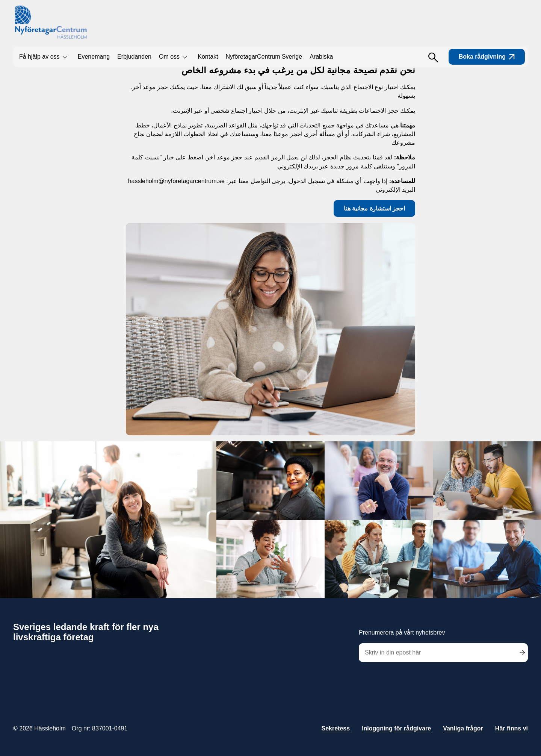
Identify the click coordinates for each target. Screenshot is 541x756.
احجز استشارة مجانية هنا (374, 208)
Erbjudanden (134, 57)
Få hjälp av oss (39, 57)
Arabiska (321, 57)
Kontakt (208, 57)
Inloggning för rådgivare (396, 728)
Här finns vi (512, 728)
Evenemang (94, 57)
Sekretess (336, 728)
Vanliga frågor (463, 728)
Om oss (169, 57)
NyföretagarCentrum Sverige (264, 57)
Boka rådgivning (487, 57)
